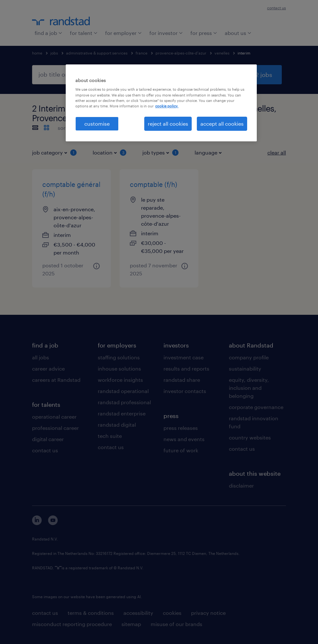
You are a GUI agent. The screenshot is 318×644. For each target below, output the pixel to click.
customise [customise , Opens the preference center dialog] (97, 124)
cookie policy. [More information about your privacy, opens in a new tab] (167, 106)
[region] (161, 103)
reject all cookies (168, 124)
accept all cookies (222, 124)
